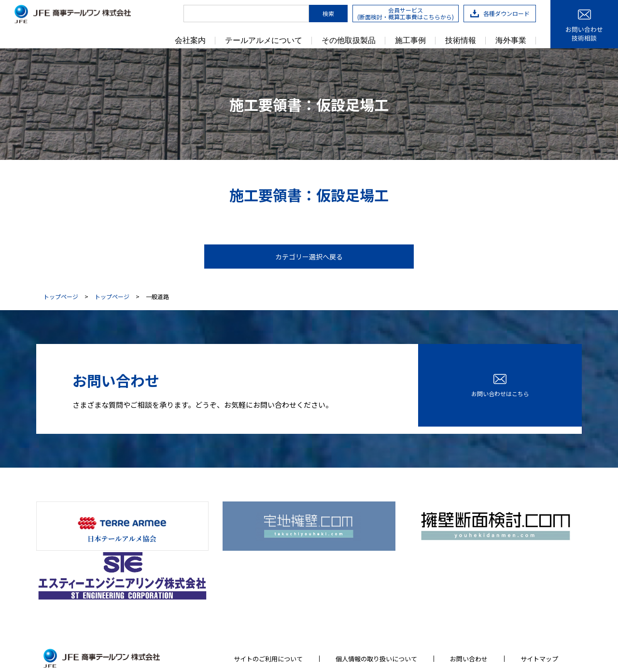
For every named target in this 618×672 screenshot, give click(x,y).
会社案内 (190, 41)
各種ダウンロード (500, 13)
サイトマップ (539, 596)
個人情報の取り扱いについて (376, 596)
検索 (328, 13)
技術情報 (461, 41)
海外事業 (511, 41)
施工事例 (410, 41)
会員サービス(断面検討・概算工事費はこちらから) (406, 13)
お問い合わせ (469, 596)
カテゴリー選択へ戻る (309, 257)
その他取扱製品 (349, 41)
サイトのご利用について (268, 596)
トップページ (61, 297)
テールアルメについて (264, 41)
